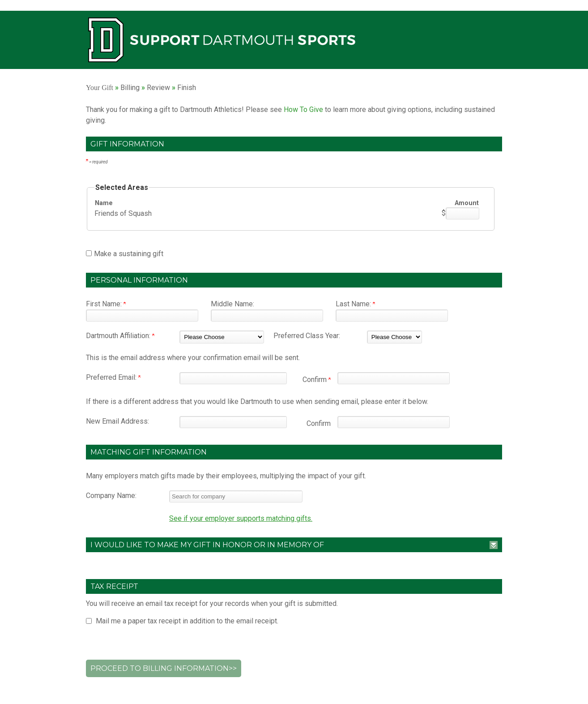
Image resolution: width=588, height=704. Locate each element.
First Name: (106, 304)
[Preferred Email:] (233, 378)
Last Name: (355, 304)
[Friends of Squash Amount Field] (462, 213)
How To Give (303, 109)
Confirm (317, 380)
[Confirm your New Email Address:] (394, 422)
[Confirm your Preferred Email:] (394, 378)
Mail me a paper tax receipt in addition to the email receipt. (187, 621)
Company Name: (111, 496)
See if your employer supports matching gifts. (241, 518)
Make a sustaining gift (129, 254)
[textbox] (236, 496)
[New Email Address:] (233, 422)
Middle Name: (232, 304)
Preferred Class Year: (307, 336)
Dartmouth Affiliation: (120, 336)
